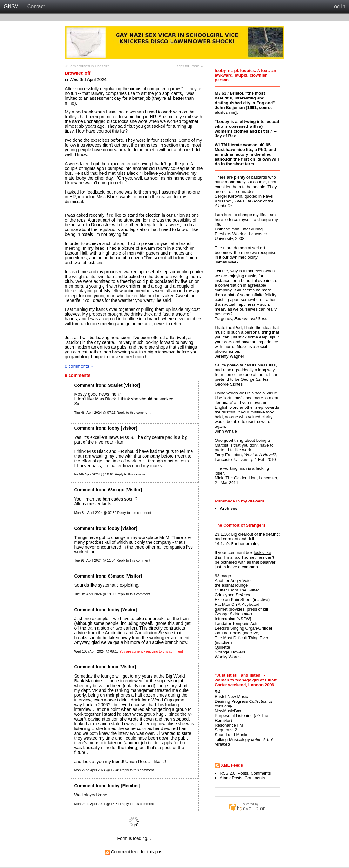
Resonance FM (229, 725)
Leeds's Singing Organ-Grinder (243, 628)
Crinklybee (225, 595)
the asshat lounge (231, 585)
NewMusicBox (228, 711)
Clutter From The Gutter (237, 590)
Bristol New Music (231, 697)
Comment (84, 385)
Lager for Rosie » (189, 66)
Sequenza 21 (227, 730)
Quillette (222, 647)
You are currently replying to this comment (151, 651)
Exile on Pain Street (233, 600)
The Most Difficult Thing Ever (242, 638)
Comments (261, 773)
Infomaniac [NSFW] (233, 619)
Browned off (77, 73)
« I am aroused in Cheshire (87, 66)
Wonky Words (228, 657)
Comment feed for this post (134, 852)
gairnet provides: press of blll (241, 609)
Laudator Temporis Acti (236, 623)
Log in (338, 7)
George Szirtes (229, 614)
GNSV (11, 7)
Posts (243, 773)
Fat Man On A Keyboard (237, 604)
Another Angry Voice (234, 581)
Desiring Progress (231, 701)
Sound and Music (231, 735)
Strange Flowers (230, 652)
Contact (36, 7)
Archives (229, 508)
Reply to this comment (133, 413)
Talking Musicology (232, 739)
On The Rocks (228, 633)
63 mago (223, 576)
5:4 (218, 692)
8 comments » (79, 366)
